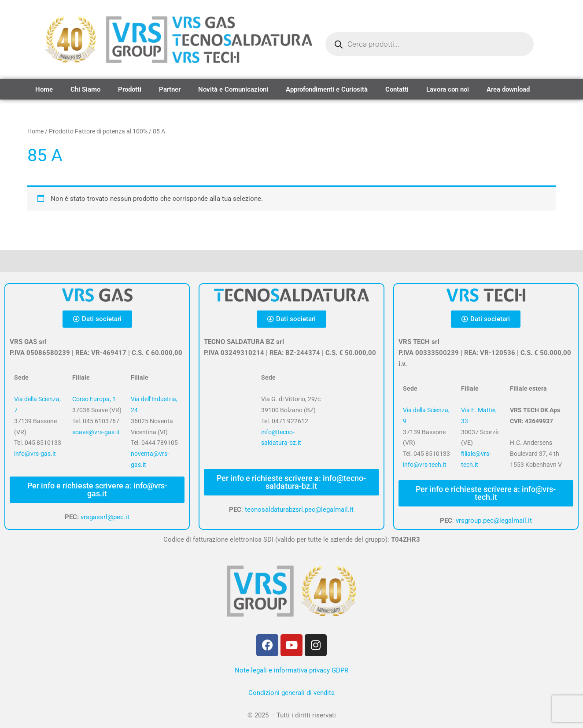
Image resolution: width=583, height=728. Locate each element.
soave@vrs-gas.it (96, 432)
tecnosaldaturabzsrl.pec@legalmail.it (299, 510)
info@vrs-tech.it (425, 465)
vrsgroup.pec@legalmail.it (494, 521)
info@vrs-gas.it (35, 454)
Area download (508, 89)
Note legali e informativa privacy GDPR (291, 670)
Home (44, 89)
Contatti (397, 89)
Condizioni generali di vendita (291, 693)
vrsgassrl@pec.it (105, 517)
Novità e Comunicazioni (233, 89)
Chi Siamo (85, 89)
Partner (170, 89)
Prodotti (130, 89)
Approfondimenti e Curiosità (327, 89)
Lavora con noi (448, 89)
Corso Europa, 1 (94, 399)
